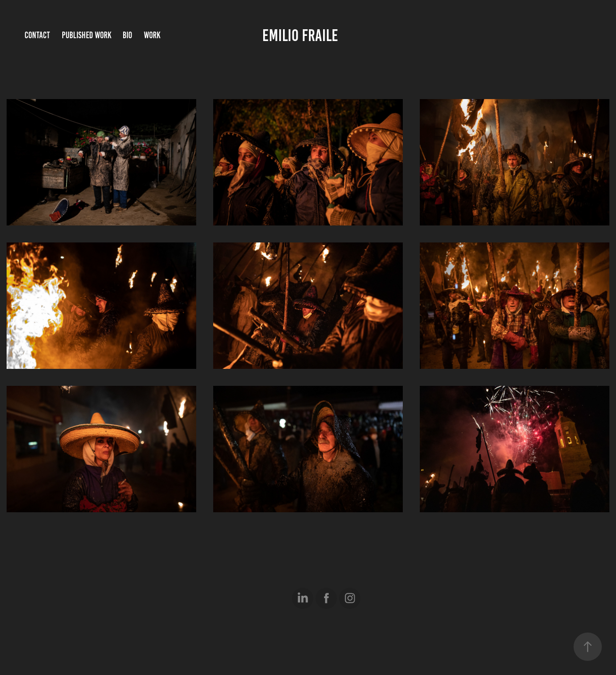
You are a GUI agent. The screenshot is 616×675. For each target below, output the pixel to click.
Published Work (87, 35)
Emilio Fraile (300, 35)
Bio (127, 35)
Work (152, 35)
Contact (37, 35)
